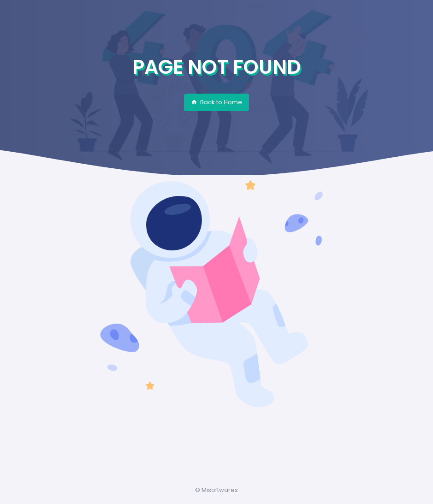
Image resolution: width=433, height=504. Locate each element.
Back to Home (216, 102)
